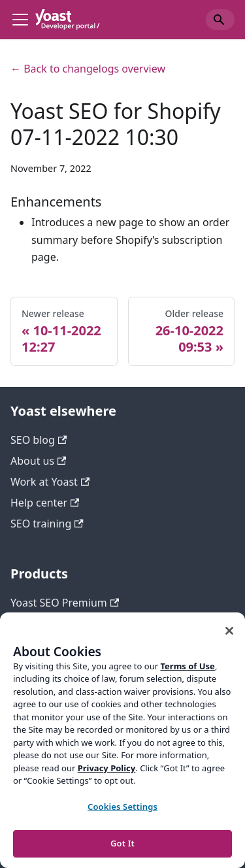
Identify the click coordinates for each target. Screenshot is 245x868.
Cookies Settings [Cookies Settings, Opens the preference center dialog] (122, 807)
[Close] (229, 631)
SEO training (47, 524)
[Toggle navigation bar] (20, 20)
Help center (45, 503)
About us (38, 461)
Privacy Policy (107, 768)
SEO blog (39, 440)
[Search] (220, 20)
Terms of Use (187, 666)
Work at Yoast (50, 482)
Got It (122, 843)
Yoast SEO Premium (65, 603)
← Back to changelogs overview (88, 69)
